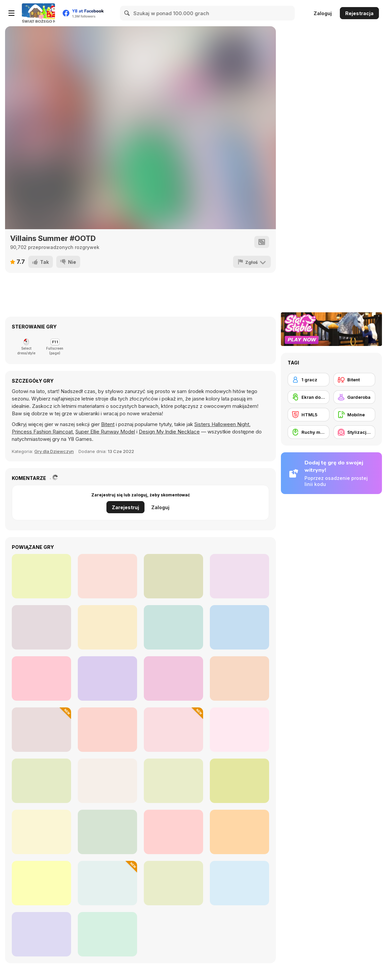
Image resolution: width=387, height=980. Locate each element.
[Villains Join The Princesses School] (173, 678)
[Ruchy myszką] (309, 432)
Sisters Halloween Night (222, 424)
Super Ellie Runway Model (105, 432)
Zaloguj (323, 13)
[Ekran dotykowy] (309, 397)
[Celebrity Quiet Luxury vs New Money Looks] (173, 832)
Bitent (108, 424)
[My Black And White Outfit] (107, 576)
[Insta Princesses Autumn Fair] (173, 627)
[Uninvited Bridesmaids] (107, 678)
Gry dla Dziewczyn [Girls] (54, 451)
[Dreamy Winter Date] (107, 832)
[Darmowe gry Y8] (38, 13)
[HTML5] (309, 415)
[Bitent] (354, 380)
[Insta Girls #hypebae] (41, 627)
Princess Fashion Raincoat (42, 432)
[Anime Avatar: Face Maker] (41, 883)
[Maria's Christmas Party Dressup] (41, 730)
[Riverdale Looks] (173, 576)
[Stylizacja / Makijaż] (354, 432)
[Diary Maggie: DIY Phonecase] (239, 883)
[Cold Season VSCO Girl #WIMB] (107, 934)
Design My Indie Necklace (169, 432)
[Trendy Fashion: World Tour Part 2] (41, 781)
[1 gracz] (309, 380)
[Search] (127, 13)
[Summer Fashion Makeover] (41, 832)
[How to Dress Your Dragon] (239, 781)
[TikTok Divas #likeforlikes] (239, 678)
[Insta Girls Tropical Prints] (107, 627)
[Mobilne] (354, 415)
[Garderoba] (354, 397)
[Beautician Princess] (41, 934)
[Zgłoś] (252, 262)
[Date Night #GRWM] (107, 730)
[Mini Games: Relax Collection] (107, 781)
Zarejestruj (125, 507)
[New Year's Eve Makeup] (107, 883)
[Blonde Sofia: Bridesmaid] (173, 883)
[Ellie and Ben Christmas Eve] (173, 730)
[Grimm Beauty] (239, 832)
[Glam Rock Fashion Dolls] (41, 576)
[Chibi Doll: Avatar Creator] (239, 730)
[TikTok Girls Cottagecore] (239, 576)
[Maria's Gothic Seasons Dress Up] (173, 781)
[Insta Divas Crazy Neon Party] (239, 627)
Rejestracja (359, 13)
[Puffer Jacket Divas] (41, 678)
